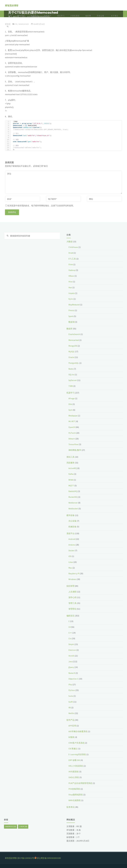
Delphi (71, 644)
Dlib (70, 404)
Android (72, 539)
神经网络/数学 (75, 450)
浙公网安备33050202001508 (49, 858)
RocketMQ (73, 497)
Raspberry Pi (74, 573)
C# (70, 627)
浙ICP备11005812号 (26, 858)
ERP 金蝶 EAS (74, 760)
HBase (71, 276)
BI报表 (71, 737)
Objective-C (73, 679)
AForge (71, 398)
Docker (71, 550)
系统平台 (70, 533)
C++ (70, 633)
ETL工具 (72, 259)
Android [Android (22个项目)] (11, 826)
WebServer (73, 503)
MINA (71, 480)
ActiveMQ (73, 468)
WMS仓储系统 (75, 800)
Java (70, 661)
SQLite (71, 375)
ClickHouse (73, 247)
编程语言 (70, 616)
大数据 (69, 242)
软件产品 (70, 720)
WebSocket (73, 509)
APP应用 (72, 726)
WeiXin (71, 713)
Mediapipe (73, 416)
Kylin (71, 299)
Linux (71, 562)
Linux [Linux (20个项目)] (23, 826)
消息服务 (70, 463)
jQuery (71, 667)
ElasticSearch (74, 334)
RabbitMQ (73, 491)
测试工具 (70, 457)
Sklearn (72, 439)
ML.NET (72, 421)
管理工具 (72, 603)
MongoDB (73, 346)
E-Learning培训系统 (77, 754)
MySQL (71, 352)
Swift (71, 702)
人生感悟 (72, 592)
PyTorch (72, 433)
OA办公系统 (74, 777)
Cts (70, 638)
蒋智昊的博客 (12, 5)
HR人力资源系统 (76, 766)
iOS (70, 556)
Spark (71, 316)
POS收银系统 (74, 789)
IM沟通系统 (74, 772)
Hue (70, 287)
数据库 (69, 329)
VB (70, 707)
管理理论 (72, 609)
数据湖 (71, 322)
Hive (70, 282)
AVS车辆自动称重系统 (78, 731)
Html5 (71, 656)
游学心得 (72, 597)
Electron (72, 650)
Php (70, 684)
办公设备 (72, 521)
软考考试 (70, 807)
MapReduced (74, 305)
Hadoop (72, 270)
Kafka (71, 474)
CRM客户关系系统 (76, 743)
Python (72, 690)
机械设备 (72, 527)
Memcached (74, 340)
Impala (71, 293)
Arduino (72, 545)
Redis (71, 369)
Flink (71, 264)
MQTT (71, 486)
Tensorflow (73, 444)
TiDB (71, 386)
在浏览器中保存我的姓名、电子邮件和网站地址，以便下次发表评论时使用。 (40, 206)
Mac (70, 568)
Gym (70, 410)
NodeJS (72, 673)
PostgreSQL (74, 363)
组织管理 (70, 586)
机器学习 (70, 393)
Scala (71, 696)
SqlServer (73, 380)
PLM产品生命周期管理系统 (80, 783)
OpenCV (72, 427)
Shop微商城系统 (76, 795)
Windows (72, 579)
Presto (71, 310)
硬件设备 (70, 515)
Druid (71, 253)
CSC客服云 (73, 749)
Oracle (71, 357)
